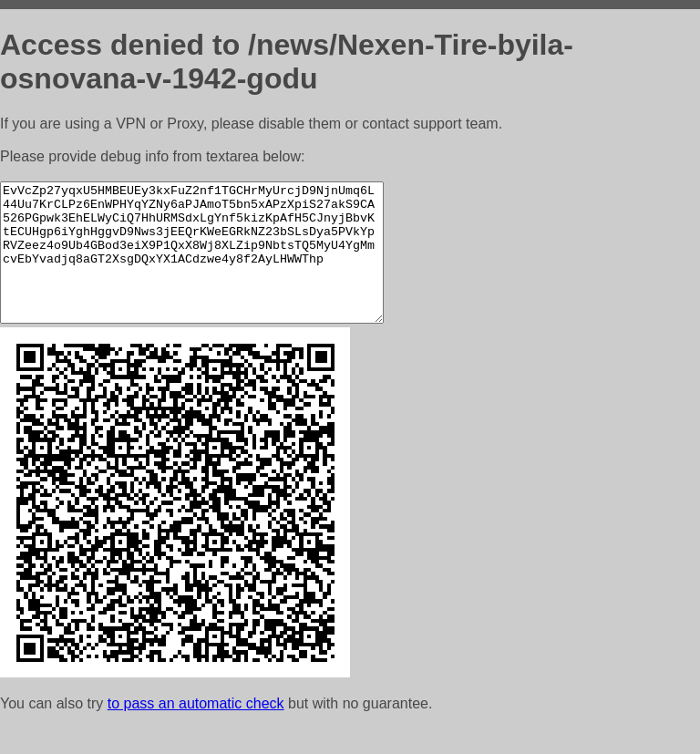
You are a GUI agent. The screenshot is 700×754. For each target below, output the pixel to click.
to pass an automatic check (196, 731)
